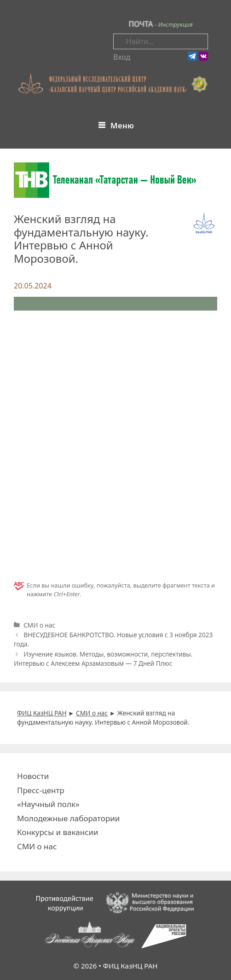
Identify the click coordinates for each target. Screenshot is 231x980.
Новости (33, 776)
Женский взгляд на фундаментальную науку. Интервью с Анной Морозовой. (81, 239)
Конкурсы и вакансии (58, 832)
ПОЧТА (141, 24)
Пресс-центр (41, 790)
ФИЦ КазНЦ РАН (130, 966)
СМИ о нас (39, 625)
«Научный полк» (48, 804)
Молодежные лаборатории (68, 818)
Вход (122, 57)
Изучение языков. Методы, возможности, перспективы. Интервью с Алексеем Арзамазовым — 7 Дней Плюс (103, 659)
